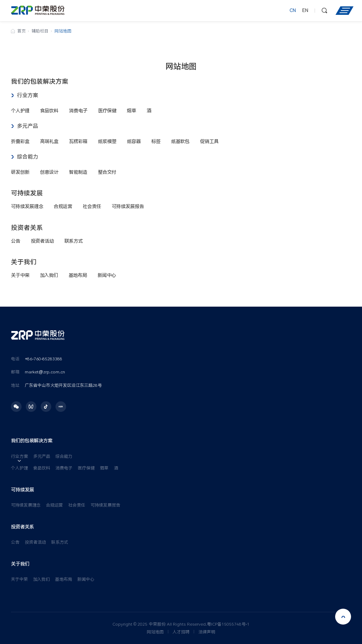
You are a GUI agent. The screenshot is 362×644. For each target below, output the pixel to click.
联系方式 (74, 241)
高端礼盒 (49, 141)
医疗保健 (107, 111)
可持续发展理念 (27, 206)
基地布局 (78, 275)
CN (293, 11)
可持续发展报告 (128, 206)
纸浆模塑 (107, 141)
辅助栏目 (40, 31)
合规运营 (63, 206)
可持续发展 (27, 193)
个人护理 (20, 111)
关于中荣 (20, 275)
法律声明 (207, 632)
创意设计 (49, 172)
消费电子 (78, 111)
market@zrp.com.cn (45, 372)
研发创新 (20, 172)
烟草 (132, 111)
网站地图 (155, 632)
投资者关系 (27, 228)
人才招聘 (181, 632)
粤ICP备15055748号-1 (228, 624)
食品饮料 (49, 111)
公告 (16, 241)
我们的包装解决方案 (40, 81)
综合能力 (28, 157)
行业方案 (28, 95)
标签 (156, 141)
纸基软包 (180, 141)
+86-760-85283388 (43, 359)
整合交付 (107, 172)
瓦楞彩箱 (78, 141)
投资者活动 (42, 241)
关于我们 (24, 262)
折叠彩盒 (20, 141)
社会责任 (92, 206)
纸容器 (134, 141)
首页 (22, 31)
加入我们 (49, 275)
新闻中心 (107, 275)
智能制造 (78, 172)
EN (305, 11)
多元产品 (28, 126)
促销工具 (209, 141)
